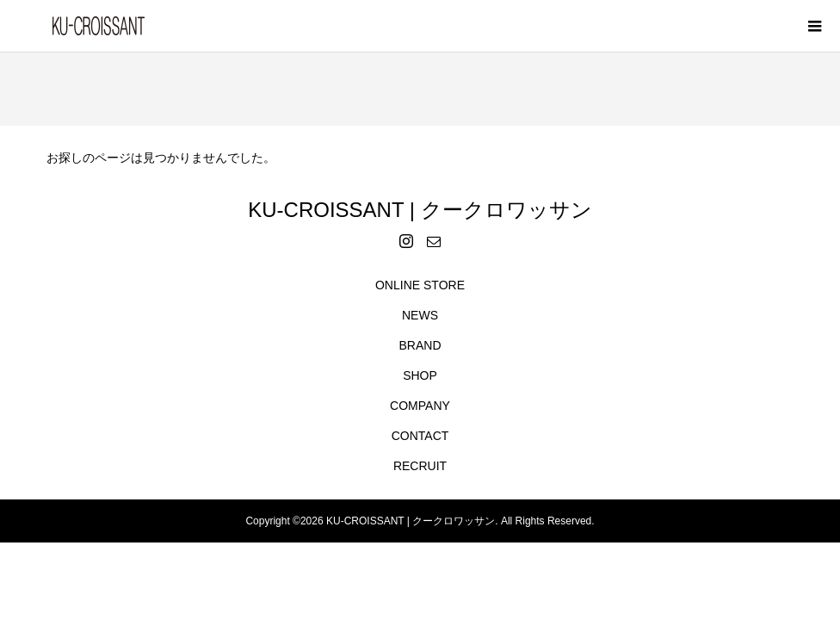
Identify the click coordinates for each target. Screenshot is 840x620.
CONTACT (420, 436)
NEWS (420, 315)
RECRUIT (420, 466)
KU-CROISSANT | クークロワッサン (420, 210)
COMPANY (420, 406)
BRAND (420, 345)
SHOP (420, 375)
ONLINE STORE (420, 285)
